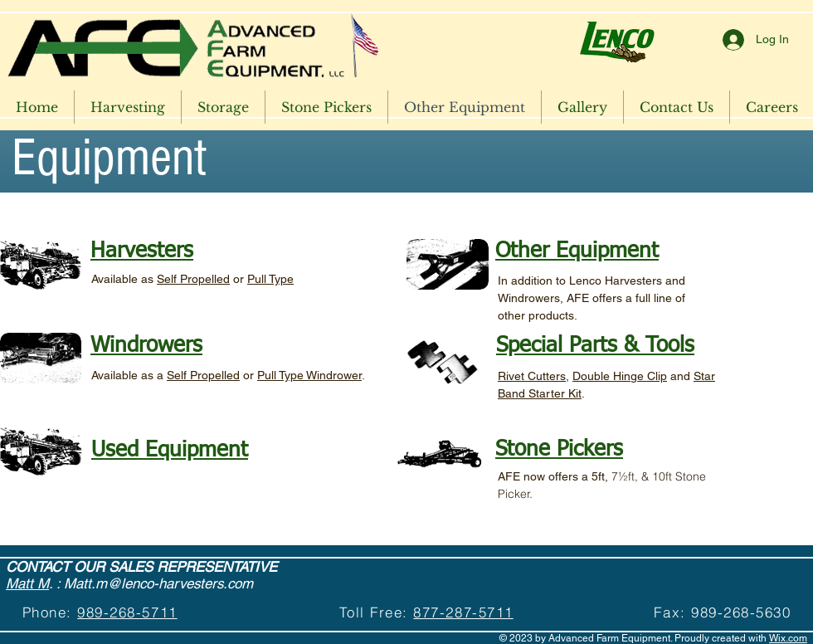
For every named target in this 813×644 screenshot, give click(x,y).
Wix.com (788, 638)
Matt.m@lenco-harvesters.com (158, 583)
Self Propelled (193, 279)
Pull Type (270, 279)
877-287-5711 (463, 612)
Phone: (50, 612)
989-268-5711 (127, 612)
